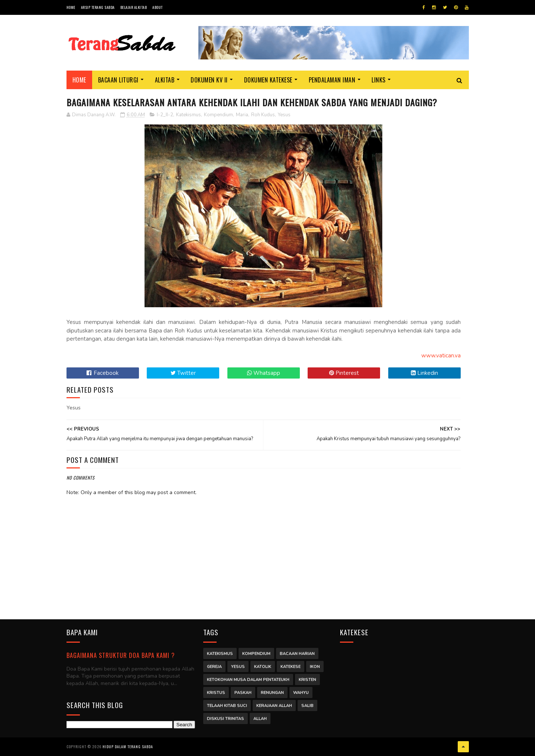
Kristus (216, 693)
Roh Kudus (263, 115)
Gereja (214, 667)
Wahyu (301, 693)
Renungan (272, 693)
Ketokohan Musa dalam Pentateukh (248, 680)
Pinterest (344, 373)
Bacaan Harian (297, 654)
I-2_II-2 (165, 115)
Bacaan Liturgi (118, 80)
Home (71, 7)
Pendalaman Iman (332, 80)
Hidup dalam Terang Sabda (128, 747)
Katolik (263, 667)
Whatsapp (264, 373)
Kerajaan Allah (274, 706)
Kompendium (218, 115)
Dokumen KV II (209, 80)
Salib (307, 706)
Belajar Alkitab (134, 7)
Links (379, 80)
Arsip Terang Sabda (98, 7)
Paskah (243, 693)
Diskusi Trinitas (226, 719)
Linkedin (424, 373)
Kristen (307, 680)
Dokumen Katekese (268, 80)
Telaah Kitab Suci (227, 706)
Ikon (315, 667)
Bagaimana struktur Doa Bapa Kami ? (121, 655)
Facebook (103, 373)
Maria (242, 115)
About (158, 7)
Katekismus (189, 115)
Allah (260, 719)
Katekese (291, 667)
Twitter (183, 373)
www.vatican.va (441, 356)
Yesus (284, 115)
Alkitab (165, 80)
